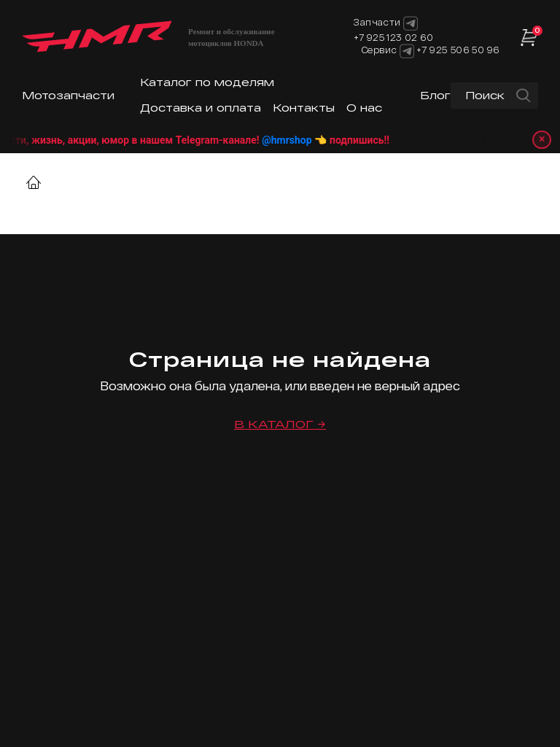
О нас (364, 108)
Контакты (304, 108)
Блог (435, 95)
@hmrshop (306, 140)
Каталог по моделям (207, 82)
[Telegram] (407, 51)
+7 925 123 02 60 (394, 37)
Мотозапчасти (68, 95)
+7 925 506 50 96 (458, 50)
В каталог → (280, 424)
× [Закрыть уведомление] (542, 140)
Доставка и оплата (201, 108)
